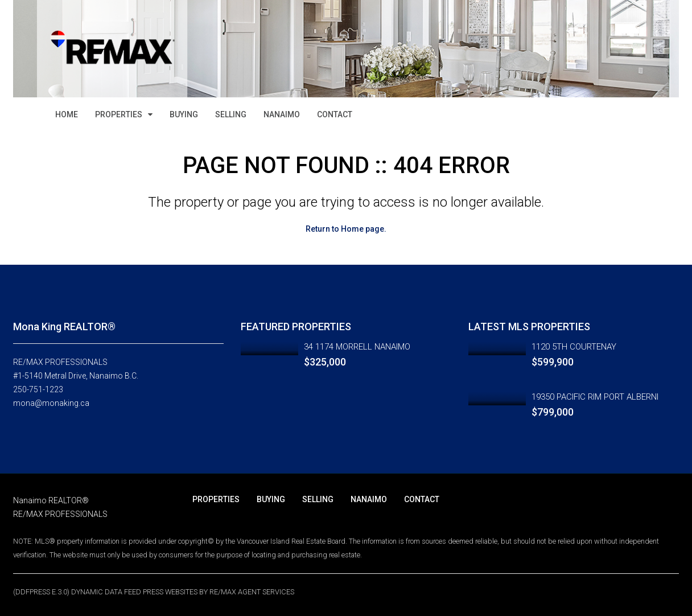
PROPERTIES (119, 114)
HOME (67, 114)
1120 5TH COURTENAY (574, 347)
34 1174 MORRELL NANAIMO (357, 347)
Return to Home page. (346, 229)
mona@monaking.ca (51, 403)
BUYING (184, 114)
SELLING (231, 114)
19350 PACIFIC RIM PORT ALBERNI (595, 397)
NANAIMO (282, 114)
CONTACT (335, 114)
